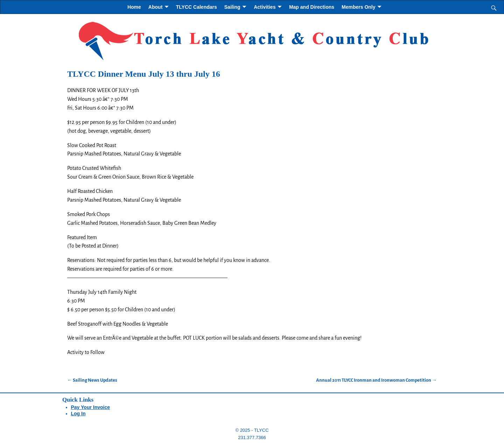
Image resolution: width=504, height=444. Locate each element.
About (155, 7)
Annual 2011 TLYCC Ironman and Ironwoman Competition (376, 380)
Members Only (358, 7)
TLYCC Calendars (197, 7)
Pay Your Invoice (91, 407)
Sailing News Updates (92, 380)
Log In (78, 414)
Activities (265, 7)
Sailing (232, 7)
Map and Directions (312, 7)
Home (134, 7)
